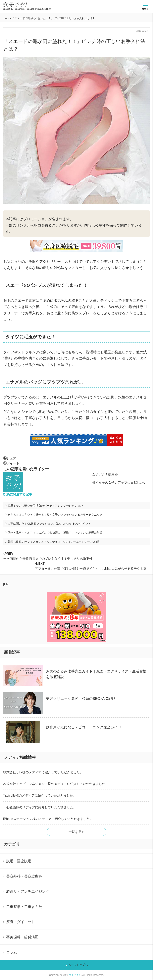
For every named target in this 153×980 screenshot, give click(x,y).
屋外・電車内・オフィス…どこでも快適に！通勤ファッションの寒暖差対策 (55, 533)
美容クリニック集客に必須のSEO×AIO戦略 (81, 699)
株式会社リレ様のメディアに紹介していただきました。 (43, 772)
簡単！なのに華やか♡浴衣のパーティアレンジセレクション (45, 506)
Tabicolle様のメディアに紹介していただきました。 (40, 795)
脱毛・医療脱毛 (19, 861)
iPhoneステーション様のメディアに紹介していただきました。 (48, 819)
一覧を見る (76, 832)
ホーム (6, 18)
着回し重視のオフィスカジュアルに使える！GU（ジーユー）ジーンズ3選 (54, 542)
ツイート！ (13, 463)
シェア (10, 458)
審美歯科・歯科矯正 (22, 937)
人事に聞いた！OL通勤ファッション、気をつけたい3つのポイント (49, 524)
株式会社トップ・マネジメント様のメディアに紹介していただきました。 (56, 784)
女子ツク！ (75, 975)
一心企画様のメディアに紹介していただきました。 (40, 807)
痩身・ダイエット (21, 922)
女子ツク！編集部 (105, 474)
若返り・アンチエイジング (28, 891)
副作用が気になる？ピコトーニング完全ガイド (84, 727)
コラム (12, 952)
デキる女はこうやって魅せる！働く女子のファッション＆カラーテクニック (55, 515)
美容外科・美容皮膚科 (24, 876)
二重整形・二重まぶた (24, 907)
